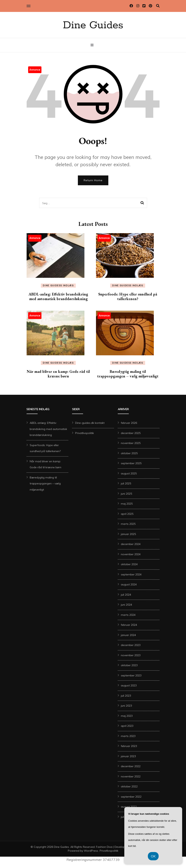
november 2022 (131, 776)
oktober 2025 (129, 453)
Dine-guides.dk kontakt (90, 423)
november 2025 (131, 443)
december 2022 (131, 766)
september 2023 (131, 675)
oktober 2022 (129, 786)
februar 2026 (129, 423)
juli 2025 (126, 483)
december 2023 (131, 645)
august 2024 (129, 584)
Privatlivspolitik (85, 433)
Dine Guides (93, 25)
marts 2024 (128, 615)
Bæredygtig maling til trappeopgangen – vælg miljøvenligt (128, 374)
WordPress (91, 851)
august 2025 (129, 473)
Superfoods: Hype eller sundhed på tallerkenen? (128, 296)
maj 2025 (127, 504)
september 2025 (131, 463)
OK (153, 856)
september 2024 (131, 574)
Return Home (93, 180)
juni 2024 (126, 605)
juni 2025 (126, 494)
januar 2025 (128, 534)
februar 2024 (129, 625)
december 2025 (131, 433)
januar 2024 (128, 635)
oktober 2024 (129, 564)
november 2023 (131, 655)
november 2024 (131, 554)
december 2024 (131, 544)
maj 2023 (127, 716)
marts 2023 (128, 736)
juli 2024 (126, 595)
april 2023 (127, 726)
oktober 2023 (129, 665)
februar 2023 (129, 746)
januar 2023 (128, 756)
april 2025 (127, 514)
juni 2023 (126, 706)
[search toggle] (158, 6)
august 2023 (129, 685)
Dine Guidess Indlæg (58, 285)
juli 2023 (126, 696)
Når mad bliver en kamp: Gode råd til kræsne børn (58, 374)
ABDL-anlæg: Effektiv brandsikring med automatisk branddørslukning (58, 296)
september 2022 (131, 797)
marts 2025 (128, 524)
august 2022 (129, 807)
